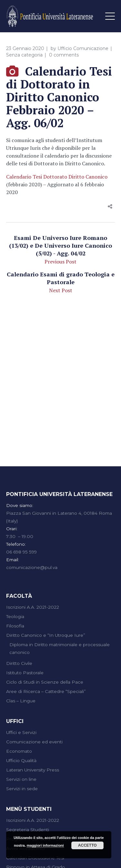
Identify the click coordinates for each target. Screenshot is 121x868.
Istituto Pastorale (25, 673)
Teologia (15, 616)
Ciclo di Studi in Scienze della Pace (45, 682)
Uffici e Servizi (21, 732)
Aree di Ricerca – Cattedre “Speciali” (46, 691)
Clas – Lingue (21, 701)
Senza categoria (24, 55)
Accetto (87, 845)
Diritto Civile (19, 663)
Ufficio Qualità (21, 760)
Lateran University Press (33, 770)
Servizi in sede (22, 789)
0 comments (64, 55)
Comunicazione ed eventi (34, 742)
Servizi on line (21, 779)
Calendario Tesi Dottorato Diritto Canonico (57, 177)
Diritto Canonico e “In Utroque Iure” (46, 635)
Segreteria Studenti (28, 830)
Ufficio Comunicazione (83, 48)
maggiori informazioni (45, 845)
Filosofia (15, 626)
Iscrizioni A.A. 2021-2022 (33, 607)
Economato (19, 751)
